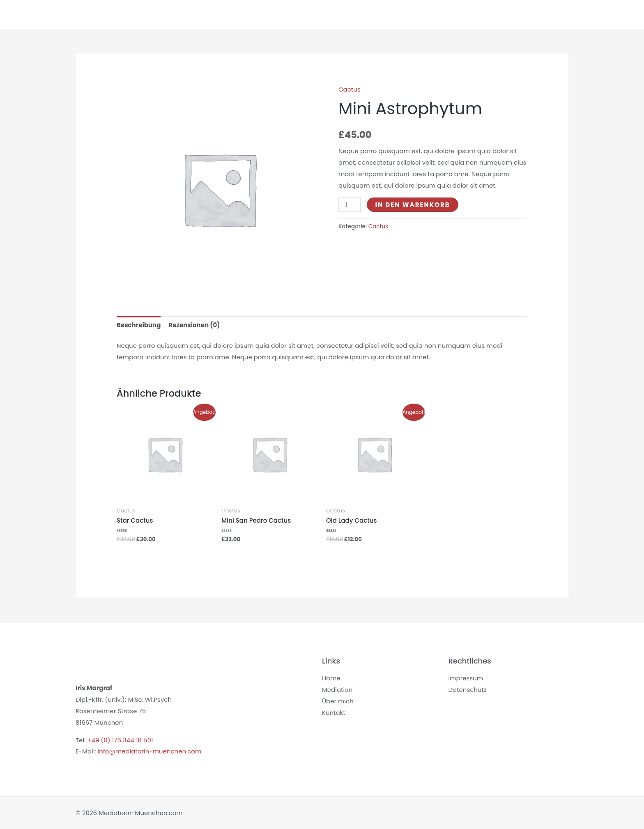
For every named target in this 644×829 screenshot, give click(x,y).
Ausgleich (512, 14)
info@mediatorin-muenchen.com (150, 751)
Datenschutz (468, 690)
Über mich (468, 14)
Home (238, 14)
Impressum (466, 678)
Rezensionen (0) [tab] (194, 325)
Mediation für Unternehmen (356, 14)
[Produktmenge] (350, 205)
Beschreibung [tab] (139, 325)
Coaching (425, 14)
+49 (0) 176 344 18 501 (120, 740)
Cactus (350, 89)
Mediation (280, 14)
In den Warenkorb (412, 205)
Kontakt (551, 14)
